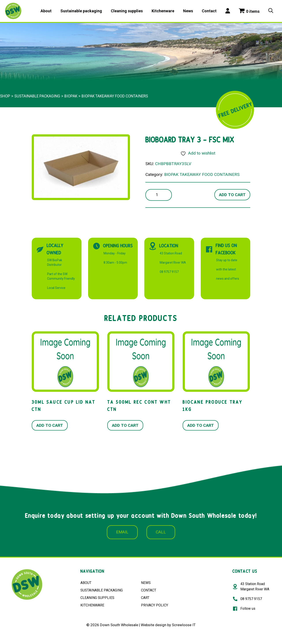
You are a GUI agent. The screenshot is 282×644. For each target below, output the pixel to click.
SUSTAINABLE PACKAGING (102, 590)
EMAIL (122, 532)
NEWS (146, 583)
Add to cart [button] (50, 425)
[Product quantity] (159, 195)
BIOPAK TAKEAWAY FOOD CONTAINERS (115, 96)
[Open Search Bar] (271, 11)
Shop (5, 96)
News (188, 11)
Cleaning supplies (127, 11)
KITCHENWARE (92, 605)
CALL (161, 532)
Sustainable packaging (81, 11)
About (46, 11)
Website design (154, 625)
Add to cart (232, 195)
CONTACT (149, 590)
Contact (209, 11)
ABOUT (86, 583)
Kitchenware (163, 11)
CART (145, 598)
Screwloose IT (184, 625)
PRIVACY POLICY (155, 605)
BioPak (71, 96)
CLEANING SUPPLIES (97, 598)
